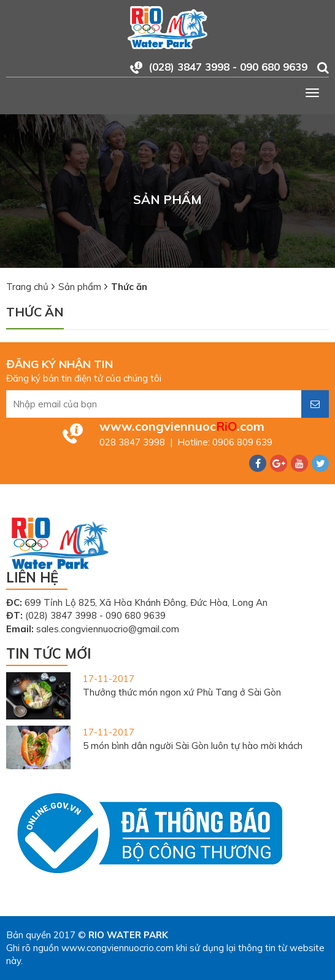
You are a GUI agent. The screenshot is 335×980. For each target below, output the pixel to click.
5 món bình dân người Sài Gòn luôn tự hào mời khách (193, 746)
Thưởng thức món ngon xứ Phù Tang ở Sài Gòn (182, 692)
